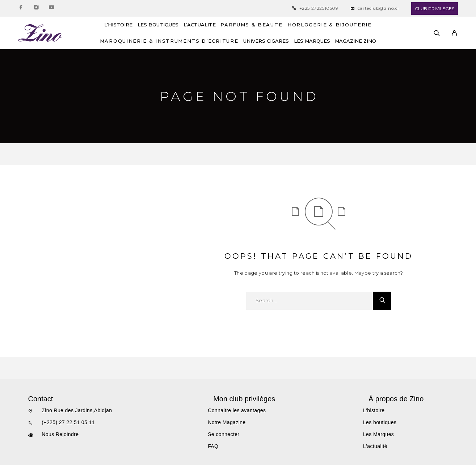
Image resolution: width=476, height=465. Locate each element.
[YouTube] (51, 9)
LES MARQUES (312, 41)
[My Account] (454, 33)
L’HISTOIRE (118, 25)
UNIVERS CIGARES (266, 41)
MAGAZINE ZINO (355, 41)
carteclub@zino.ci (378, 8)
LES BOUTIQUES (158, 25)
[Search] (437, 33)
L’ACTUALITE (200, 25)
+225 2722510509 (319, 8)
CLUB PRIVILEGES (435, 9)
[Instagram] (36, 9)
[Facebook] (21, 9)
